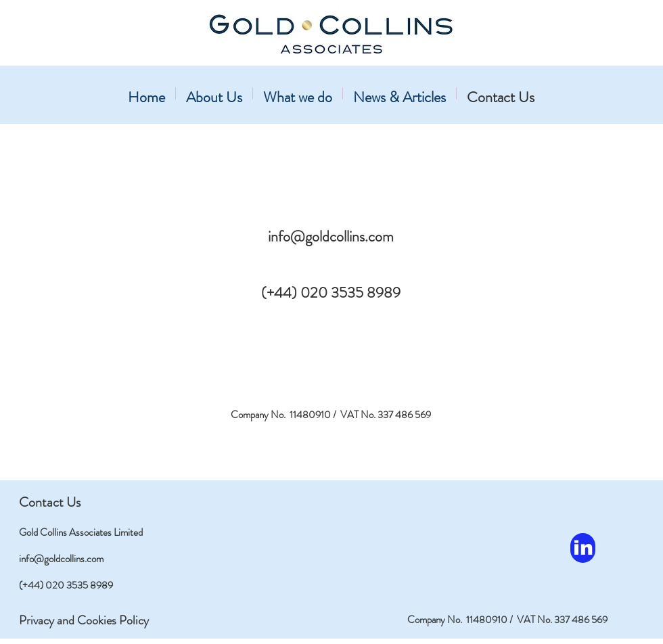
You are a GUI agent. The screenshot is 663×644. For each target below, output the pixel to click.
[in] (583, 548)
